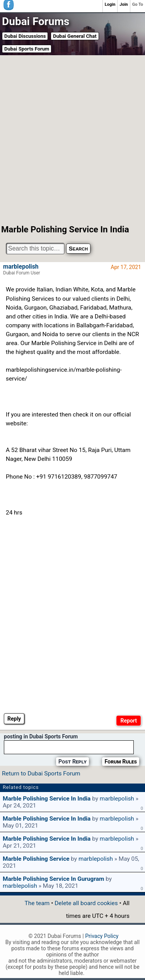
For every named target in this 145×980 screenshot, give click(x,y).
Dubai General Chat (75, 36)
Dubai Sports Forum (27, 49)
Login (110, 4)
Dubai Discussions (25, 36)
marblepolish (21, 267)
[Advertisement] (72, 139)
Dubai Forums (36, 21)
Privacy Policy (102, 936)
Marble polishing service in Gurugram (53, 879)
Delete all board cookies (86, 903)
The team (37, 903)
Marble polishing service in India (47, 799)
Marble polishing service (36, 859)
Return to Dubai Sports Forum (41, 774)
